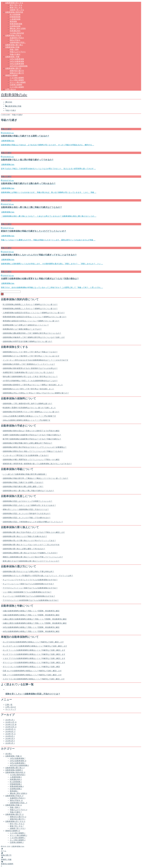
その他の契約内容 (17, 33)
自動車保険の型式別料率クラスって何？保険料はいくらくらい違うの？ (31, 412)
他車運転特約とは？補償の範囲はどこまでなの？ (22, 329)
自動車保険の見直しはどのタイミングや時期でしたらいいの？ (28, 501)
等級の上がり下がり (18, 52)
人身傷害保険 (15, 19)
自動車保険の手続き (13, 35)
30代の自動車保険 (17, 64)
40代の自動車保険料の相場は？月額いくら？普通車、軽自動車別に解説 (31, 631)
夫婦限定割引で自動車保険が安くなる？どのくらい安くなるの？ (28, 372)
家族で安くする (16, 7)
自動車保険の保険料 (14, 770)
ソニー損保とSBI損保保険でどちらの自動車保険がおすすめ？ (27, 592)
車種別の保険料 (12, 75)
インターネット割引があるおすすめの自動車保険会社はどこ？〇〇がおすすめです (35, 360)
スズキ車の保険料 (17, 87)
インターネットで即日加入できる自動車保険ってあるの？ (26, 455)
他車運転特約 (15, 31)
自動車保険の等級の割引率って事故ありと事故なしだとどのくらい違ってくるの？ (35, 478)
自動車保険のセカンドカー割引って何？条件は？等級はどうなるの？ (30, 352)
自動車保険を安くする (14, 3)
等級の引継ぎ (15, 54)
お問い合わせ (11, 89)
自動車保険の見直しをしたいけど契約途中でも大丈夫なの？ (27, 514)
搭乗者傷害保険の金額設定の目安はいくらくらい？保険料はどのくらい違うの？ (35, 317)
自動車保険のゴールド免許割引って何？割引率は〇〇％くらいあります (31, 356)
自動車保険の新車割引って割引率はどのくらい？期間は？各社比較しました (33, 385)
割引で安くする (16, 5)
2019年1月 (10, 720)
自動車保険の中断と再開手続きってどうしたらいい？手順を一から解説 (31, 460)
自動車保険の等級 (12, 47)
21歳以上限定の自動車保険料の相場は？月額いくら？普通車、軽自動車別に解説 (35, 619)
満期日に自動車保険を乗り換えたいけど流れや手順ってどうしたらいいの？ (33, 557)
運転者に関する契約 (18, 28)
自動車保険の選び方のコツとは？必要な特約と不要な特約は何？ (28, 572)
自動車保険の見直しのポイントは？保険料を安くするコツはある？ (29, 505)
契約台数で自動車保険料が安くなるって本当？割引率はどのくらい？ (30, 377)
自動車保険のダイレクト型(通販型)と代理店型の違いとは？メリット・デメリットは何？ (38, 576)
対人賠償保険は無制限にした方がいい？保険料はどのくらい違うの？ (30, 304)
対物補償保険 (15, 17)
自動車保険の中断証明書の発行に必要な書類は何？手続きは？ (28, 443)
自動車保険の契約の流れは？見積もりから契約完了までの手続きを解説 (31, 431)
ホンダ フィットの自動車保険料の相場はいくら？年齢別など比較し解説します (34, 650)
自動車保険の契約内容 (14, 12)
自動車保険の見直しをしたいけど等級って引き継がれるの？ (27, 518)
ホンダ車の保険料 (17, 80)
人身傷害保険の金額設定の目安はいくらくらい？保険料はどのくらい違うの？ (34, 313)
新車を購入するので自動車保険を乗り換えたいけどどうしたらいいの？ (31, 561)
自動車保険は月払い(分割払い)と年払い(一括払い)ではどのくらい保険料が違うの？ (36, 393)
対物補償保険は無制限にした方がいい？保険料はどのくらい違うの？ (30, 309)
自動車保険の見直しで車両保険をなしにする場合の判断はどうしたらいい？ (33, 522)
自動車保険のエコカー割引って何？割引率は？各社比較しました (28, 389)
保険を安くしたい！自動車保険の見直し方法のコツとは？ (26, 509)
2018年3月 (10, 743)
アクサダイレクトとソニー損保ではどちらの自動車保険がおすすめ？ (30, 588)
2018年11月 (11, 725)
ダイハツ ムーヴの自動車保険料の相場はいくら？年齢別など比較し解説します (34, 663)
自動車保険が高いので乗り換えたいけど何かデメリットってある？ (29, 541)
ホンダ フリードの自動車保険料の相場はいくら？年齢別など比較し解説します (34, 654)
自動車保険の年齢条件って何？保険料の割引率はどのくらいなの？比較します (34, 337)
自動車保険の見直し (18, 42)
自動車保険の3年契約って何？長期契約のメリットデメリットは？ (29, 364)
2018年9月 (10, 729)
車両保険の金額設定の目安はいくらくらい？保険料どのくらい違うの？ (31, 321)
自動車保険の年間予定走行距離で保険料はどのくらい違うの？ (28, 341)
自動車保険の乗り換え (14, 45)
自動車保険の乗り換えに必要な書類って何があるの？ (24, 549)
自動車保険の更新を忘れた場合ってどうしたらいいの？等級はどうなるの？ (33, 451)
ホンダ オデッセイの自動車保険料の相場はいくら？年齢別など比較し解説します (35, 646)
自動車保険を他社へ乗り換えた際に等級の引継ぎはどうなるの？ (28, 491)
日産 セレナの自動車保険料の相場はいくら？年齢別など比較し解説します (32, 671)
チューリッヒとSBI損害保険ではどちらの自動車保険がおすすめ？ (29, 596)
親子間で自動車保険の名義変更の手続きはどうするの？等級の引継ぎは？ (32, 439)
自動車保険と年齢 (12, 57)
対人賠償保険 (15, 14)
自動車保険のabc (14, 95)
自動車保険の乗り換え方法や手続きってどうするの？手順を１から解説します (34, 532)
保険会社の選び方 (17, 73)
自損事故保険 (15, 26)
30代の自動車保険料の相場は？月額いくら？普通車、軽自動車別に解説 (31, 627)
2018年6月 (10, 736)
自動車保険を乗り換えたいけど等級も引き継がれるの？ (25, 536)
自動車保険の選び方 (13, 68)
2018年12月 (11, 722)
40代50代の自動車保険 (19, 66)
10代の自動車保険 (17, 59)
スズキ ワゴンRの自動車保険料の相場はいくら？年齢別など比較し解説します (34, 679)
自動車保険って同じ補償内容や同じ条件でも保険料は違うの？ (28, 404)
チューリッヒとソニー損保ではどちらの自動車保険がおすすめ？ (28, 584)
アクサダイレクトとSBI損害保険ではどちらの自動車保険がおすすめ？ (31, 600)
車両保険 (13, 21)
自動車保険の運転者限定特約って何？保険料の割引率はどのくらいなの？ (32, 333)
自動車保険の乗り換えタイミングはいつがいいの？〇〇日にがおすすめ (31, 545)
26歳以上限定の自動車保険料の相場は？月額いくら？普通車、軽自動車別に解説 (35, 623)
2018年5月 (10, 739)
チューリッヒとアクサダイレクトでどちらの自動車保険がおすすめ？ (30, 580)
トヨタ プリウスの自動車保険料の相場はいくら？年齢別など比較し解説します (34, 658)
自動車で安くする (17, 10)
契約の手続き (15, 40)
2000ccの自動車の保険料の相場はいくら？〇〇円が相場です (27, 420)
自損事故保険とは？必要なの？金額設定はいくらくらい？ (26, 325)
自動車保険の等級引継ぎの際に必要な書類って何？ (23, 487)
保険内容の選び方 (17, 71)
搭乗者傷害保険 (16, 24)
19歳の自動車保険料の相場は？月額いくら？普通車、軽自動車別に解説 (31, 615)
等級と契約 (14, 49)
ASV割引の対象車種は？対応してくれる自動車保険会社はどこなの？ (30, 381)
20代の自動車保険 (17, 61)
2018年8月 (10, 732)
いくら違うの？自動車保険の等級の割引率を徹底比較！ (25, 474)
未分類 (9, 754)
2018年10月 (11, 727)
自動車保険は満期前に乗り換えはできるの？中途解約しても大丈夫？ (30, 553)
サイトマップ (11, 709)
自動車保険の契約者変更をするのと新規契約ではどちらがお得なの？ (30, 368)
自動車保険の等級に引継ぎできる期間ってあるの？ (23, 482)
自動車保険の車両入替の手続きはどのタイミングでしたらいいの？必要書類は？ (35, 447)
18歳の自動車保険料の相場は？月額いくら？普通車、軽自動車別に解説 (31, 611)
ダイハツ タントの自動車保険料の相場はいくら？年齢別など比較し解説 (31, 667)
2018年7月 (10, 734)
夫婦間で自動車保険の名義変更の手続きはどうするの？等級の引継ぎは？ (32, 435)
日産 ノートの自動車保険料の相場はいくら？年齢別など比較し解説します (32, 675)
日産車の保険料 (16, 85)
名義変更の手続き (17, 38)
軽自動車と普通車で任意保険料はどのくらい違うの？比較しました (29, 408)
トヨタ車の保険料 (17, 78)
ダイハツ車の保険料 (18, 82)
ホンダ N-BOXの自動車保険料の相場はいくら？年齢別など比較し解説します (33, 642)
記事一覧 (9, 705)
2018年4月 (10, 741)
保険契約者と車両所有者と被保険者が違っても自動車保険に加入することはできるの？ (37, 464)
